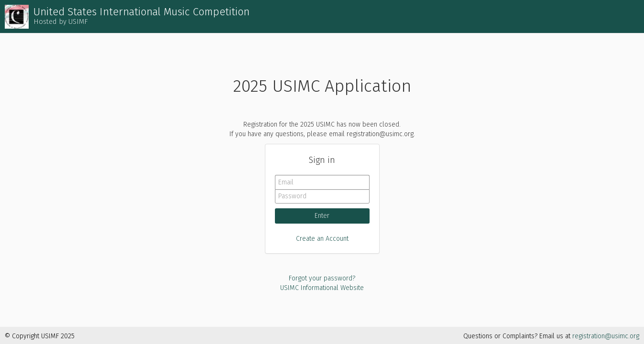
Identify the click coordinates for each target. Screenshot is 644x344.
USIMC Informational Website (322, 288)
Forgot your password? (322, 278)
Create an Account (322, 239)
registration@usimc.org (606, 336)
